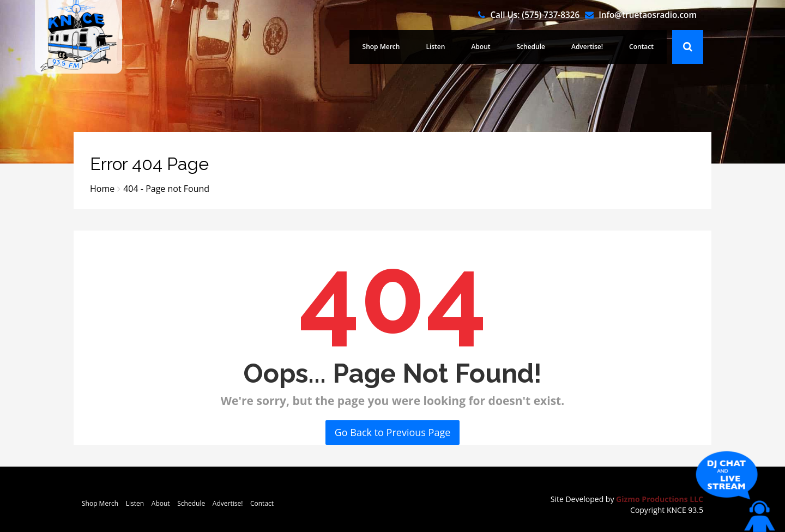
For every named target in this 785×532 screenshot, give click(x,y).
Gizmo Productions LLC (660, 499)
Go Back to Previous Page (393, 432)
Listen (435, 47)
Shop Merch (381, 47)
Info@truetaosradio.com (648, 15)
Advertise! (587, 47)
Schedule (531, 47)
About (481, 47)
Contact (641, 47)
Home (102, 189)
